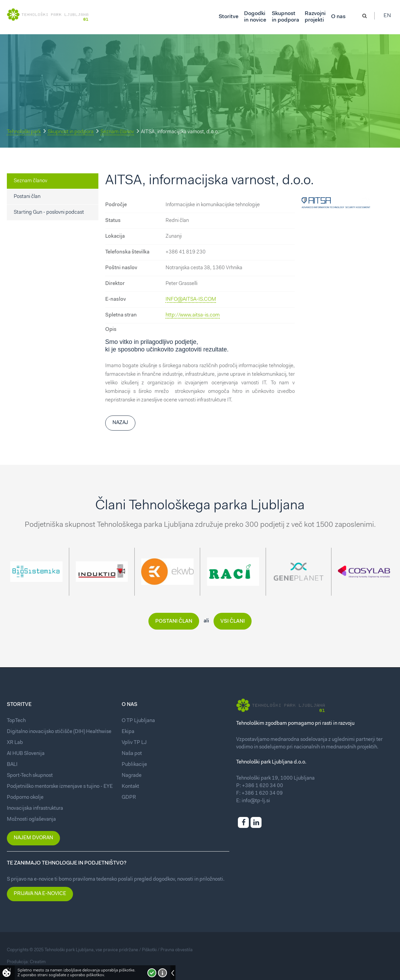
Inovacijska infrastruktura (35, 809)
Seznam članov (117, 132)
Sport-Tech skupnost (30, 776)
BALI (12, 765)
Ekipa (128, 732)
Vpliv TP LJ (134, 743)
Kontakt (130, 787)
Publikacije (134, 765)
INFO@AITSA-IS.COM (191, 300)
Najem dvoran (33, 838)
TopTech (16, 721)
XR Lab (15, 743)
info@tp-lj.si (256, 801)
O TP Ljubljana (138, 721)
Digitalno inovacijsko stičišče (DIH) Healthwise (59, 732)
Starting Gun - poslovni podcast (49, 213)
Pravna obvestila (177, 950)
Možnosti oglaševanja (31, 820)
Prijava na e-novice (40, 894)
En (389, 17)
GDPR (129, 798)
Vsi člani (233, 622)
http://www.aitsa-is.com (193, 315)
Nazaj (120, 423)
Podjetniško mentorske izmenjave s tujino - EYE (60, 787)
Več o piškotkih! (162, 973)
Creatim (38, 962)
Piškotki (149, 950)
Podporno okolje (25, 798)
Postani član (27, 197)
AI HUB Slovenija (26, 754)
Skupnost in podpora (71, 132)
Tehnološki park (24, 132)
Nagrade (132, 776)
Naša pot (132, 754)
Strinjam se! (152, 973)
